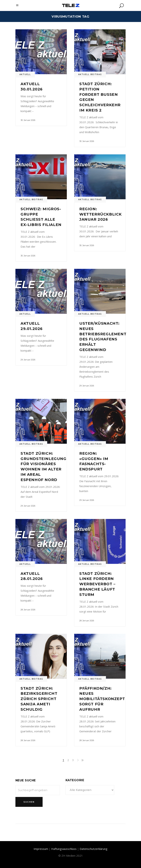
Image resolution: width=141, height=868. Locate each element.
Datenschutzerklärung (94, 849)
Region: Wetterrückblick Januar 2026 (101, 214)
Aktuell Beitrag (90, 74)
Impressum (41, 849)
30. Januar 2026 (28, 120)
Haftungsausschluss (64, 849)
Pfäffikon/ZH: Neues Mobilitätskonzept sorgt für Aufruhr (102, 699)
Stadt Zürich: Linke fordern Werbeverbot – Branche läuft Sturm (97, 584)
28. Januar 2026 (28, 610)
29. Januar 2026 (28, 360)
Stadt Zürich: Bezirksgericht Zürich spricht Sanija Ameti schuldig (39, 699)
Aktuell (25, 74)
